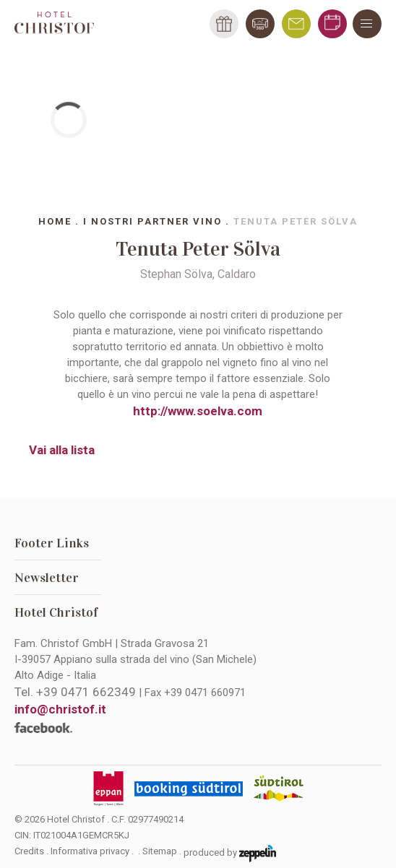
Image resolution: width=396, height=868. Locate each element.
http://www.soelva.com (198, 411)
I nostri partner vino (152, 221)
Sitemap (160, 851)
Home (55, 221)
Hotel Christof (56, 612)
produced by (230, 854)
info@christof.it (60, 709)
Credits (29, 851)
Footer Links (52, 543)
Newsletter (47, 578)
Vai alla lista (62, 450)
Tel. (75, 692)
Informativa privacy (90, 851)
